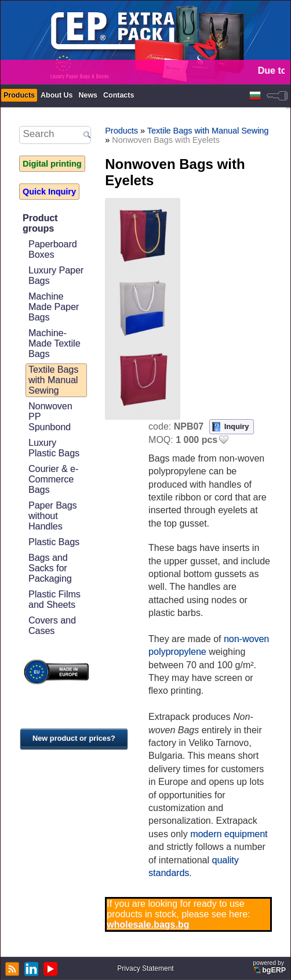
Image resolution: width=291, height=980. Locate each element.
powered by (270, 967)
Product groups (40, 223)
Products (19, 95)
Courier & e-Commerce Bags (53, 479)
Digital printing (52, 164)
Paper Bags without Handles (53, 516)
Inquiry (237, 426)
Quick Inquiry (49, 192)
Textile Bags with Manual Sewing (53, 380)
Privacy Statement (145, 968)
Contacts (119, 95)
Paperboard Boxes (53, 249)
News (88, 95)
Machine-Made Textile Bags (54, 343)
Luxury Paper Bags (56, 275)
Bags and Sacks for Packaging (50, 568)
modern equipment (229, 834)
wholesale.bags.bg (148, 925)
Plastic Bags (54, 542)
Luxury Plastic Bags (54, 448)
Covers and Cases (52, 626)
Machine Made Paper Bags (54, 307)
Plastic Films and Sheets (54, 599)
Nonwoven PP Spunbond (50, 417)
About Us (57, 95)
